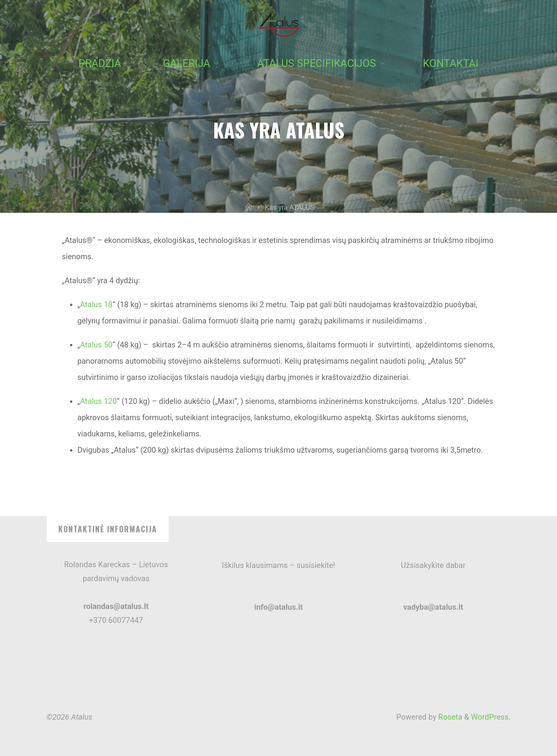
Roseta (449, 717)
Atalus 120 (98, 401)
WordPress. (491, 717)
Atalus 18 (96, 304)
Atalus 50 (96, 345)
